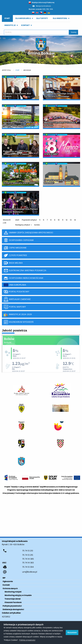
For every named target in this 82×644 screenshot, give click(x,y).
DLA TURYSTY (42, 18)
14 (75, 220)
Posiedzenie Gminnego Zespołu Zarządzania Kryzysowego (59, 95)
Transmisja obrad (13, 599)
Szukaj (74, 32)
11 (63, 220)
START (7, 18)
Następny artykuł (23, 225)
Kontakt (6, 585)
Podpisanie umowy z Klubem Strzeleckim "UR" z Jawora (17, 153)
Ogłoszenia (8, 582)
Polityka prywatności (12, 606)
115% (48, 9)
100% (44, 9)
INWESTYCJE (10, 25)
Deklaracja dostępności (13, 610)
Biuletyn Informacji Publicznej (42, 3)
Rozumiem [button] (72, 633)
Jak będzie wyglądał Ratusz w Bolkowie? (58, 182)
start (17, 220)
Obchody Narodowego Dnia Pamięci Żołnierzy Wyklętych (20, 210)
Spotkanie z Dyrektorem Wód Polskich (17, 95)
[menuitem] (7, 18)
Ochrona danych (10, 589)
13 (71, 220)
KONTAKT (25, 25)
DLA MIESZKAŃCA (23, 18)
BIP (4, 578)
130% (51, 9)
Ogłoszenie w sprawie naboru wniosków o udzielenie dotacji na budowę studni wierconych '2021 (19, 122)
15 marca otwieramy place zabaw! (19, 183)
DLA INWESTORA (60, 18)
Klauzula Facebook (13, 602)
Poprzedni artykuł (29, 220)
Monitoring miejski (13, 592)
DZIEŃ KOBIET (51, 154)
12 (67, 220)
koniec (37, 225)
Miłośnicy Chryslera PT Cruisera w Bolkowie (61, 124)
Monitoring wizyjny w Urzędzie (18, 595)
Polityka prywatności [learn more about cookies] (27, 640)
